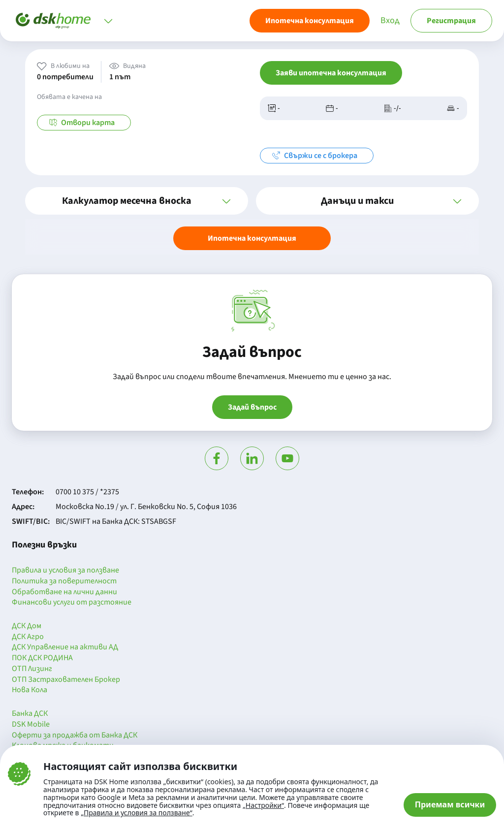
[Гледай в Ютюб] (287, 458)
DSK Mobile (31, 725)
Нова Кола (30, 690)
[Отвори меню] (108, 21)
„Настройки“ (263, 805)
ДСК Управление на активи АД (65, 647)
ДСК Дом (27, 626)
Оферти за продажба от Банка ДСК (75, 736)
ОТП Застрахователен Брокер (66, 680)
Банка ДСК (30, 714)
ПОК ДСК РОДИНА (42, 658)
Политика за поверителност (64, 581)
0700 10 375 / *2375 (87, 492)
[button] (137, 201)
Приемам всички (450, 804)
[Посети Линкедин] (252, 458)
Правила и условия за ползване (65, 571)
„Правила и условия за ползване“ (137, 813)
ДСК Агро (28, 637)
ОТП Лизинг (32, 669)
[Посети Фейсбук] (217, 458)
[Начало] (53, 21)
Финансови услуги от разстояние (72, 603)
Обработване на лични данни (64, 592)
